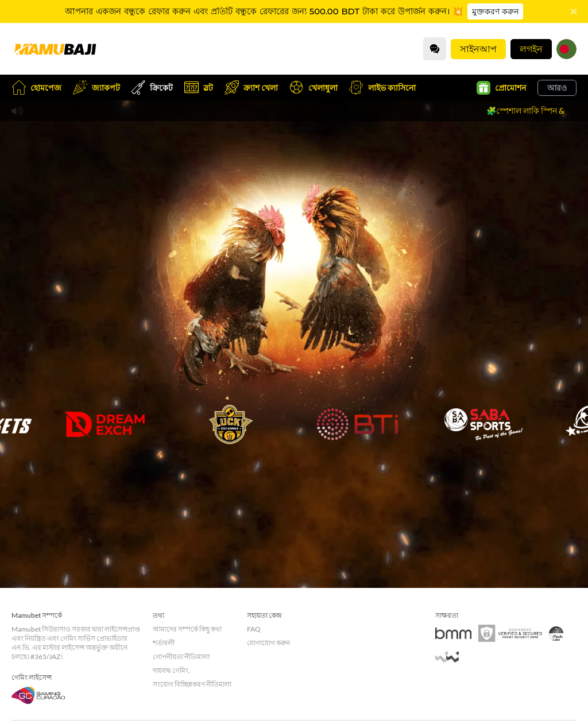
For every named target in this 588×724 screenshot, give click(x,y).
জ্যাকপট (96, 88)
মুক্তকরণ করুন (495, 11)
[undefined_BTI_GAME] (357, 424)
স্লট (199, 88)
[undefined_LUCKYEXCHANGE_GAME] (231, 424)
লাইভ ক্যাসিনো (382, 88)
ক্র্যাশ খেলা (251, 88)
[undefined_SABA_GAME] (483, 424)
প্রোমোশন (501, 88)
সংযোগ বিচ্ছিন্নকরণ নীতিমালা (192, 684)
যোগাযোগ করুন (268, 643)
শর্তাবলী (164, 643)
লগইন (531, 49)
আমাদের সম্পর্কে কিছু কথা (187, 629)
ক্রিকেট (152, 88)
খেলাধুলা (314, 88)
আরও (557, 88)
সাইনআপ (478, 49)
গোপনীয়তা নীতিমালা (181, 657)
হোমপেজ (36, 88)
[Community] (435, 49)
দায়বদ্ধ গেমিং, (171, 670)
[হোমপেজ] (55, 49)
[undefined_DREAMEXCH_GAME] (105, 424)
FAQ (254, 629)
